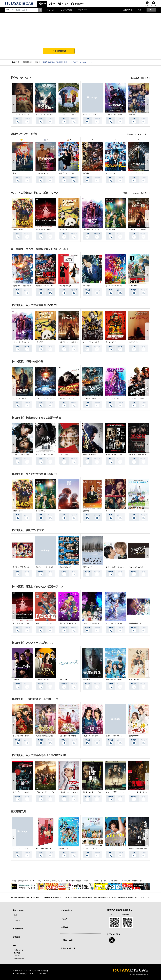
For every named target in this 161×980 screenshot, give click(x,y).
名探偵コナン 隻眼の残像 (22, 286)
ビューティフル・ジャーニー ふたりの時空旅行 (76, 114)
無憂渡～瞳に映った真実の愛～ (47, 736)
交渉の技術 (86, 680)
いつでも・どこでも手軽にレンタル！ (22, 881)
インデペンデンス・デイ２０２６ (47, 398)
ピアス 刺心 (64, 455)
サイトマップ (144, 897)
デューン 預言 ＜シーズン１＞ (117, 792)
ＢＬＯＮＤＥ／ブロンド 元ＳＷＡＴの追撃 (144, 398)
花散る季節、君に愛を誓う (68, 736)
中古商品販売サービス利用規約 (61, 897)
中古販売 (17, 956)
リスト (147, 5)
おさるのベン (134, 342)
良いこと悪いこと (65, 567)
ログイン (154, 5)
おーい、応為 (110, 511)
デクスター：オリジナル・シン (70, 792)
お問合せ (65, 927)
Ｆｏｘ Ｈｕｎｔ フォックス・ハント (119, 455)
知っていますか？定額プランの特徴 (77, 881)
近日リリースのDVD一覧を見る (136, 193)
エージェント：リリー (113, 398)
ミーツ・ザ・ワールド (90, 114)
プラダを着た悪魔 (65, 286)
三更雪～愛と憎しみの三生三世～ (94, 736)
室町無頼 (86, 173)
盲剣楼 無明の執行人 (90, 455)
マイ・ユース (64, 680)
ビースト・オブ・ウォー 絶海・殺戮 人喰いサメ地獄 (55, 114)
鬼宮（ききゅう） (135, 680)
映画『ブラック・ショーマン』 (70, 173)
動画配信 (16, 937)
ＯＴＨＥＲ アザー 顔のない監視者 (26, 114)
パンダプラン (64, 230)
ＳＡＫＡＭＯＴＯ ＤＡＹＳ (139, 286)
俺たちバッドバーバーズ (44, 567)
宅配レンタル (19, 950)
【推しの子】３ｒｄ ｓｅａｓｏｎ (71, 623)
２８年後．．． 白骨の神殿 (139, 230)
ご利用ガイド (129, 10)
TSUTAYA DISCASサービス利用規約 (38, 897)
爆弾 (14, 173)
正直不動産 (86, 286)
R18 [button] (150, 10)
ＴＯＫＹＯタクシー (43, 173)
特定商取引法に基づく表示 (107, 897)
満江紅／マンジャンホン (137, 455)
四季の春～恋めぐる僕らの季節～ (117, 680)
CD (54, 4)
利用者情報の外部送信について (128, 897)
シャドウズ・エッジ (136, 173)
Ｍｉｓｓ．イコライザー (68, 398)
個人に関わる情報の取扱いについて (85, 897)
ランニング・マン (112, 342)
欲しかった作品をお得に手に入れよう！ (51, 881)
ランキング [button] (83, 10)
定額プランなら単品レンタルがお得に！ (107, 881)
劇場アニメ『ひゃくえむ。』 (46, 623)
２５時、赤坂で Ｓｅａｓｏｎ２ (117, 567)
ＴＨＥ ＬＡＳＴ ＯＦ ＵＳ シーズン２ (98, 792)
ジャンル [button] (50, 10)
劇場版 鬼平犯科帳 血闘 (138, 848)
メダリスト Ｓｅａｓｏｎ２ (116, 623)
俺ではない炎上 (111, 173)
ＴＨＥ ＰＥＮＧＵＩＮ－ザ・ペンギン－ (144, 792)
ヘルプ (140, 10)
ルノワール (110, 848)
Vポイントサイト (68, 948)
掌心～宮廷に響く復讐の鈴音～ (23, 736)
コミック (65, 4)
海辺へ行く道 (64, 848)
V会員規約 (21, 897)
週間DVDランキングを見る (138, 134)
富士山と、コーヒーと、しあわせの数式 (96, 848)
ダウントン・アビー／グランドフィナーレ (50, 792)
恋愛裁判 (86, 511)
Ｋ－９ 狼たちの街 (20, 398)
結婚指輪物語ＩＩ (135, 623)
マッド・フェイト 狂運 (21, 455)
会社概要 (14, 897)
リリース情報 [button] (66, 10)
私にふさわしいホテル (44, 848)
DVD (44, 4)
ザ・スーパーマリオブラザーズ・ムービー (120, 286)
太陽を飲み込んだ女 (43, 680)
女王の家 (16, 680)
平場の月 (132, 114)
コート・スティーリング (91, 342)
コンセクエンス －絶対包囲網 (116, 114)
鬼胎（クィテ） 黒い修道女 (46, 455)
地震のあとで (87, 567)
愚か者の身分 (110, 230)
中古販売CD (79, 4)
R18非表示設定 (19, 958)
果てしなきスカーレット (44, 230)
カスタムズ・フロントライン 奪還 (95, 398)
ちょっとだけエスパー (137, 567)
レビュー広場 (67, 940)
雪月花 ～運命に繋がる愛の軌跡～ (118, 736)
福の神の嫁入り (134, 736)
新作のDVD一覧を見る (140, 78)
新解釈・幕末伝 (18, 230)
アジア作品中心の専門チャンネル (132, 881)
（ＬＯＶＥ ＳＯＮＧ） (137, 511)
